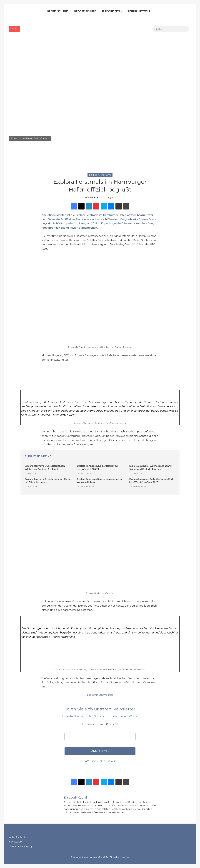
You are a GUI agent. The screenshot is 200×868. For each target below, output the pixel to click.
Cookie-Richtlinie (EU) (20, 847)
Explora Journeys (100, 175)
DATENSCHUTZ (17, 837)
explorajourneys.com (100, 695)
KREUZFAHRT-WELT (138, 11)
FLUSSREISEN (111, 11)
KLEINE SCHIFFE (58, 11)
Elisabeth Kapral (92, 198)
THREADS (110, 761)
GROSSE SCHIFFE (85, 11)
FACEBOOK (91, 761)
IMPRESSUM (15, 842)
